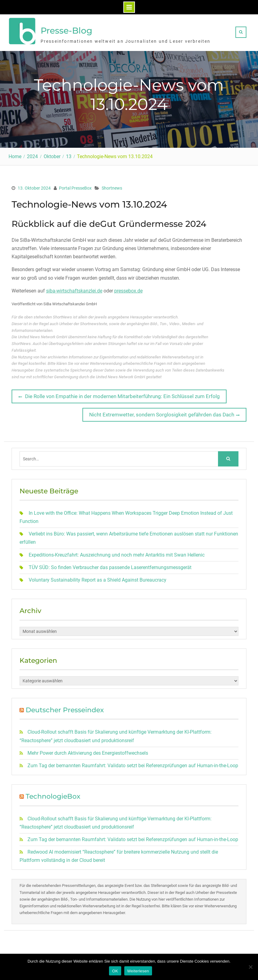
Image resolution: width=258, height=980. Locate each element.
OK (115, 971)
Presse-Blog (66, 30)
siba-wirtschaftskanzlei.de (74, 290)
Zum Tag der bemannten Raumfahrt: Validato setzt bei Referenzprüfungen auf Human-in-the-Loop (133, 764)
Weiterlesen (138, 971)
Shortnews (112, 187)
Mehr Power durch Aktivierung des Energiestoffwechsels (88, 752)
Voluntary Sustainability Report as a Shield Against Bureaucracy (98, 579)
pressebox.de (128, 290)
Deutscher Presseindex (65, 709)
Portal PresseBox (75, 187)
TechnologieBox (53, 795)
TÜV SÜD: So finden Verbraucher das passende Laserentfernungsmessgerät (110, 566)
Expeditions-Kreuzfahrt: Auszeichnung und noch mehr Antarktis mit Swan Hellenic (117, 554)
